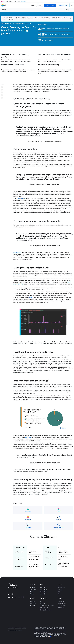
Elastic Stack (22, 199)
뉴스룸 (32, 594)
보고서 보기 (23, 1)
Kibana (31, 298)
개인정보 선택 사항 (45, 637)
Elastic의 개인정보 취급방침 (47, 606)
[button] (71, 19)
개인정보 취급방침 (18, 628)
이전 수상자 (61, 601)
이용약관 (12, 628)
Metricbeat (28, 437)
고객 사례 (4, 10)
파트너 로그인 (43, 590)
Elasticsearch (17, 252)
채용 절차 (33, 606)
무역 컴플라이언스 (45, 608)
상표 (9, 628)
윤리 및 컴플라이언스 (45, 610)
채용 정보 (33, 601)
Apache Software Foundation (55, 634)
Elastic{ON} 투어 (62, 604)
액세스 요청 (43, 592)
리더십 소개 (33, 590)
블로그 (32, 592)
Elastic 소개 (33, 588)
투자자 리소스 (61, 588)
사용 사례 (67, 10)
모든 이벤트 (61, 608)
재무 (59, 592)
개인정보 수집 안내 (37, 637)
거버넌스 (60, 590)
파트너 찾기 (43, 588)
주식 (59, 594)
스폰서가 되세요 (62, 606)
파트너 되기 (43, 594)
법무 (41, 601)
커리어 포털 (33, 604)
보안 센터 (42, 604)
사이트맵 (24, 628)
